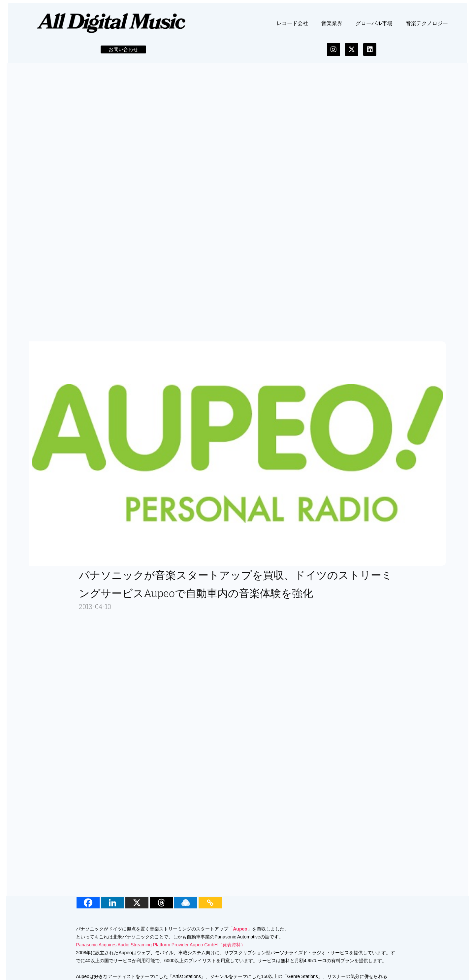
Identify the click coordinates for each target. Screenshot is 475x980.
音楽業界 (332, 28)
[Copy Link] (212, 907)
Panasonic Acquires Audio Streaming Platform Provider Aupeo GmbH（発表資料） (162, 949)
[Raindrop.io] (187, 907)
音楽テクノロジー (427, 28)
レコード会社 (292, 28)
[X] (139, 907)
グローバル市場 (374, 28)
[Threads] (163, 907)
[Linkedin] (114, 907)
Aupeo (242, 933)
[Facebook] (90, 907)
